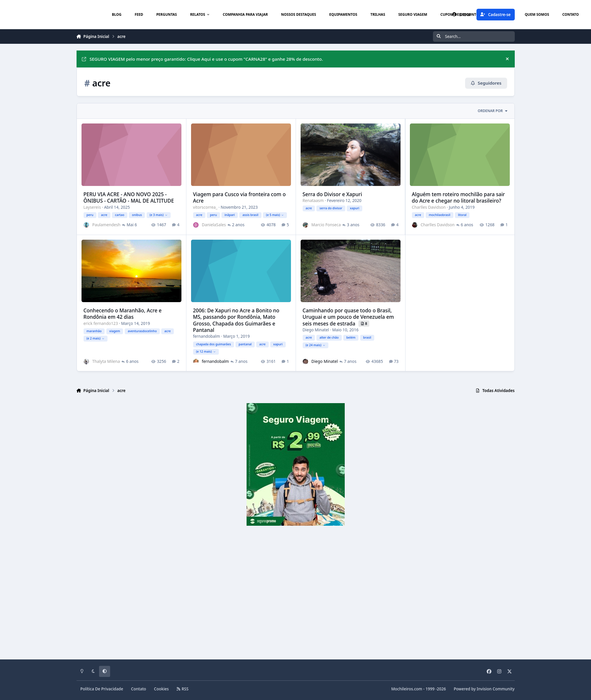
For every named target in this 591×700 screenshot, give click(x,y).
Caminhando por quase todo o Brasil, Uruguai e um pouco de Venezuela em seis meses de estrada (348, 317)
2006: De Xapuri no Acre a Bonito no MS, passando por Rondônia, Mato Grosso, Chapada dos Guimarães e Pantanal (236, 320)
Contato (139, 689)
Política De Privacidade (102, 689)
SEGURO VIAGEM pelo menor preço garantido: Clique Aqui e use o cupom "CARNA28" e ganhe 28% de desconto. (202, 59)
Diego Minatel (316, 329)
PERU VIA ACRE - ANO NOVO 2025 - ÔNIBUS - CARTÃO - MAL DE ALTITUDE (129, 197)
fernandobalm (206, 336)
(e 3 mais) (158, 215)
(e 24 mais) (315, 345)
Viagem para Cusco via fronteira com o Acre (239, 197)
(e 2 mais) (95, 338)
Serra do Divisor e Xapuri (332, 194)
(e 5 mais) (275, 215)
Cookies (161, 689)
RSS (183, 689)
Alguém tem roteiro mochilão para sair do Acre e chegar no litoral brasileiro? (458, 197)
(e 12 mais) (206, 351)
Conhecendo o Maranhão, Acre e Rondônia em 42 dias (122, 313)
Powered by (484, 689)
